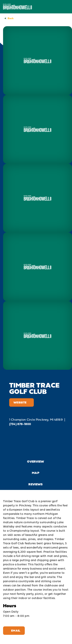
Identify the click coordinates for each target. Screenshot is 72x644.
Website (22, 402)
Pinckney (25, 505)
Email (14, 631)
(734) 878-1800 (20, 424)
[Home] (17, 7)
